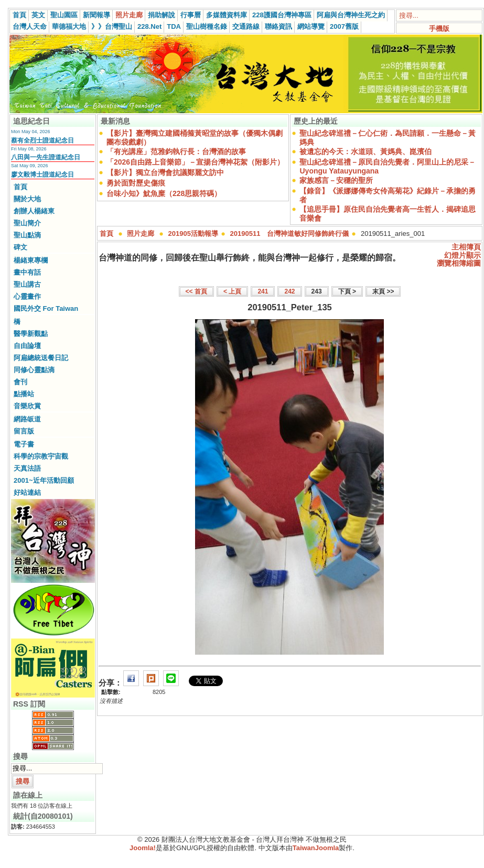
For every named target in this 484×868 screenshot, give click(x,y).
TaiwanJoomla (316, 848)
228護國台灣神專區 (282, 15)
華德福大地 (69, 26)
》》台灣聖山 (112, 26)
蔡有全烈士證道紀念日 (42, 140)
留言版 (24, 431)
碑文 (20, 247)
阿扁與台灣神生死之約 (351, 15)
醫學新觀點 (31, 334)
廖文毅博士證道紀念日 (42, 175)
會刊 (20, 382)
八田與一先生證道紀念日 (46, 157)
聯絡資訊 (278, 26)
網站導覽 (311, 26)
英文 (38, 15)
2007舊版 (344, 26)
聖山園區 (64, 15)
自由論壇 (27, 346)
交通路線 (246, 26)
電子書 (24, 444)
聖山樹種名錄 (207, 26)
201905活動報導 (193, 234)
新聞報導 (96, 15)
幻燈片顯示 (463, 255)
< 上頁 (232, 291)
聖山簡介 (27, 223)
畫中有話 (27, 272)
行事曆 (191, 15)
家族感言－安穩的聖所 (336, 180)
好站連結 (27, 492)
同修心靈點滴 (34, 370)
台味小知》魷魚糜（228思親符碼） (164, 193)
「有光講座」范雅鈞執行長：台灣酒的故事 (176, 151)
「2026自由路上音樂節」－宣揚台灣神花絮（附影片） (195, 162)
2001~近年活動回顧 (44, 480)
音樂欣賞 (27, 406)
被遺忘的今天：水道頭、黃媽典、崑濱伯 (365, 151)
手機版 (439, 29)
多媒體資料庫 (227, 15)
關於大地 (27, 199)
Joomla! (143, 848)
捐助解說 (162, 15)
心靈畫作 (27, 296)
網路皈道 (27, 419)
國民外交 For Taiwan (46, 308)
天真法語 (27, 468)
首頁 (19, 15)
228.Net (149, 26)
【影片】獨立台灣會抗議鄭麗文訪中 (165, 172)
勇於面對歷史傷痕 (136, 183)
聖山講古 (27, 284)
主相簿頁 (466, 247)
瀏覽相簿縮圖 (459, 263)
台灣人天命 (30, 26)
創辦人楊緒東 (34, 211)
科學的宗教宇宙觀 (41, 456)
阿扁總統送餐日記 (41, 358)
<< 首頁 (196, 291)
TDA (174, 26)
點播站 (24, 394)
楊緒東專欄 (31, 260)
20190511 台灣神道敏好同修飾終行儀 (290, 234)
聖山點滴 (27, 235)
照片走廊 (129, 15)
